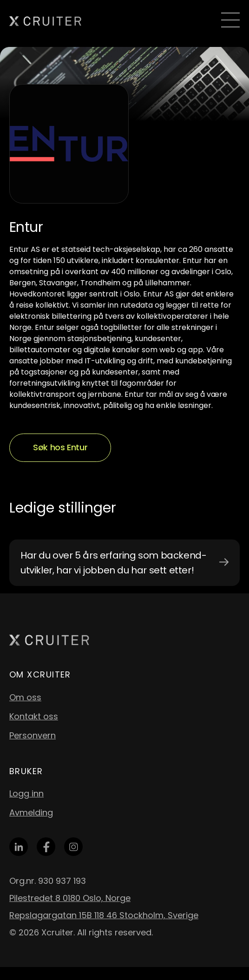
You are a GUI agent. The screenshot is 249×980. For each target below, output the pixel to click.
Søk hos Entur (60, 447)
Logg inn (26, 793)
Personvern (33, 735)
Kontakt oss (34, 716)
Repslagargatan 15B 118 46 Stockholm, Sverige (104, 915)
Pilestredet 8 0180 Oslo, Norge (70, 898)
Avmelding (31, 812)
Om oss (25, 697)
